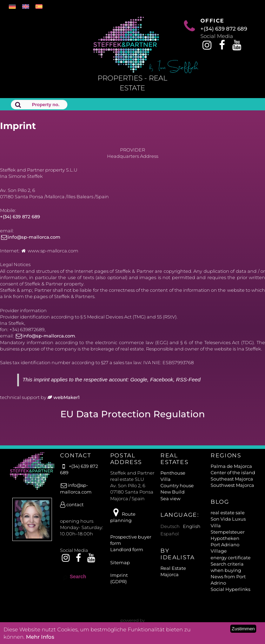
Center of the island (233, 472)
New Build (173, 492)
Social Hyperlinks (230, 589)
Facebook (162, 379)
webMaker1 (64, 397)
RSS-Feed (188, 379)
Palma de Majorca (231, 466)
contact (72, 504)
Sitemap (120, 562)
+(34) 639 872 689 (224, 29)
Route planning (123, 517)
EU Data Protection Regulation (133, 414)
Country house (177, 485)
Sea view (170, 498)
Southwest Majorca (232, 485)
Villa (165, 479)
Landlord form (127, 549)
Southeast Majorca (232, 479)
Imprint (119, 575)
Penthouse (173, 473)
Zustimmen (243, 629)
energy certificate (231, 558)
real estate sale (228, 513)
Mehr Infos (40, 637)
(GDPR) (118, 581)
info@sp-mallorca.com (30, 237)
